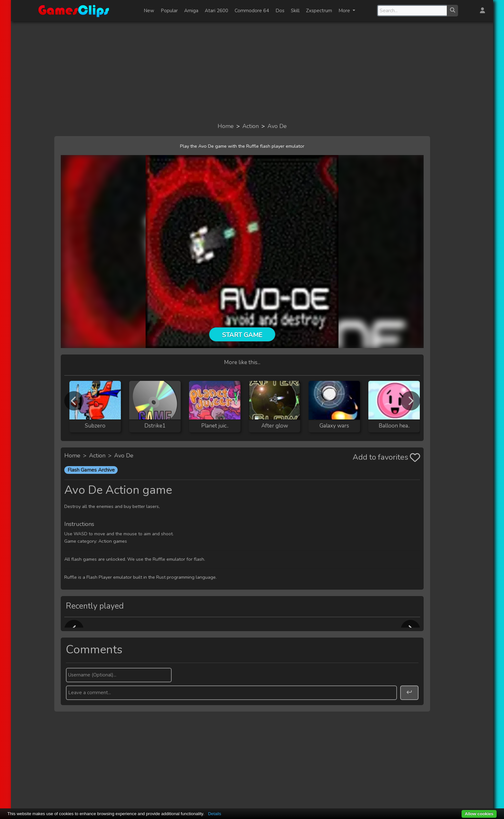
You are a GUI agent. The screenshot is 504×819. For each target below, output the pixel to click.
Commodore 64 (252, 11)
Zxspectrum (319, 11)
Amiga (191, 11)
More (345, 11)
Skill (295, 11)
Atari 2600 (216, 11)
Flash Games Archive (91, 470)
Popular (169, 11)
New (149, 11)
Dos (280, 11)
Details (215, 814)
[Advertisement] (252, 71)
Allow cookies (479, 814)
